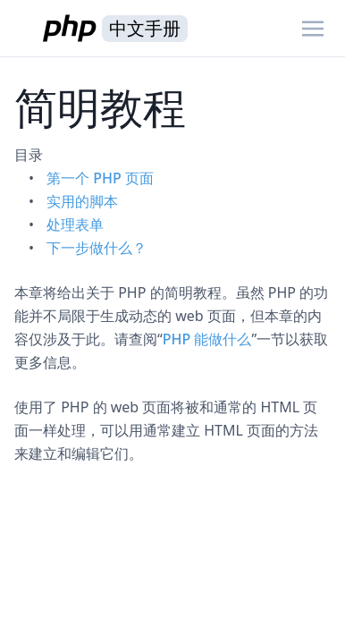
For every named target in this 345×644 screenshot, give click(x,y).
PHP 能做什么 (207, 339)
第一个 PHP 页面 (100, 178)
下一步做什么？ (97, 248)
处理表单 (75, 225)
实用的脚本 (82, 201)
